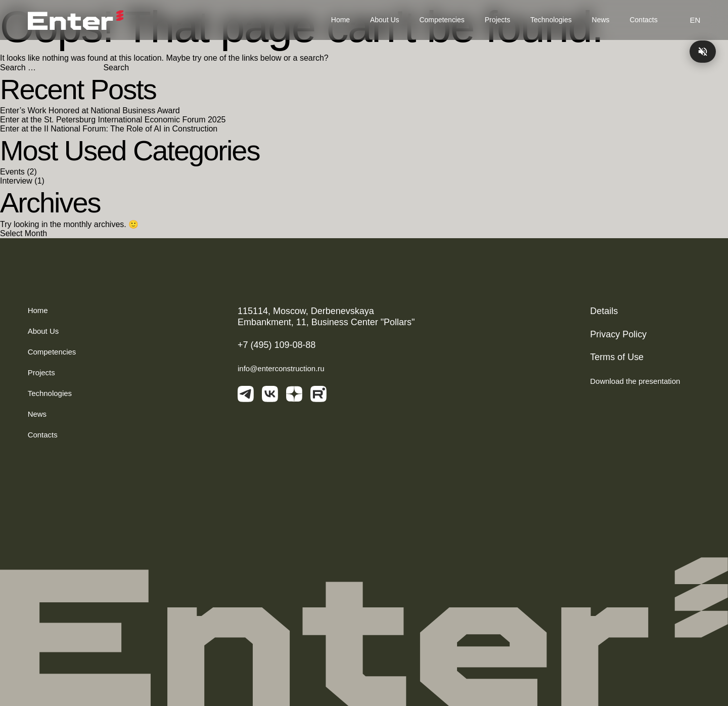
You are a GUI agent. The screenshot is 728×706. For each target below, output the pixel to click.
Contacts (644, 20)
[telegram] (246, 395)
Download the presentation (645, 381)
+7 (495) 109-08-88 (277, 345)
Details (604, 311)
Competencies (442, 20)
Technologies (551, 20)
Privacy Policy (618, 334)
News (601, 20)
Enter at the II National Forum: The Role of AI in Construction (109, 129)
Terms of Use (617, 357)
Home (340, 20)
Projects (497, 20)
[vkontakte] (270, 395)
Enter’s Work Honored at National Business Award (90, 111)
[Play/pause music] (703, 52)
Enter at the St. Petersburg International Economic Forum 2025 (113, 120)
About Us (384, 20)
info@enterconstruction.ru (281, 368)
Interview (16, 181)
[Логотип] (76, 20)
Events (12, 172)
